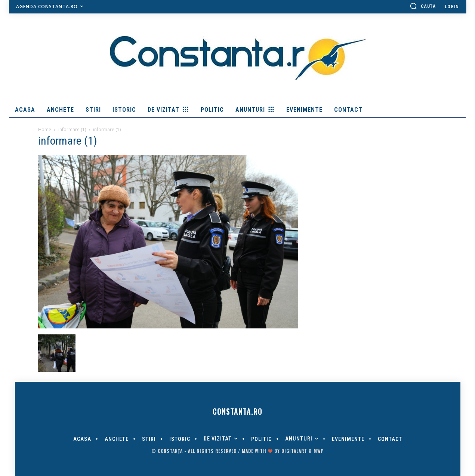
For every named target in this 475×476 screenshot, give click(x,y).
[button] (423, 6)
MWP (319, 451)
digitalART (294, 451)
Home (45, 129)
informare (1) (72, 129)
